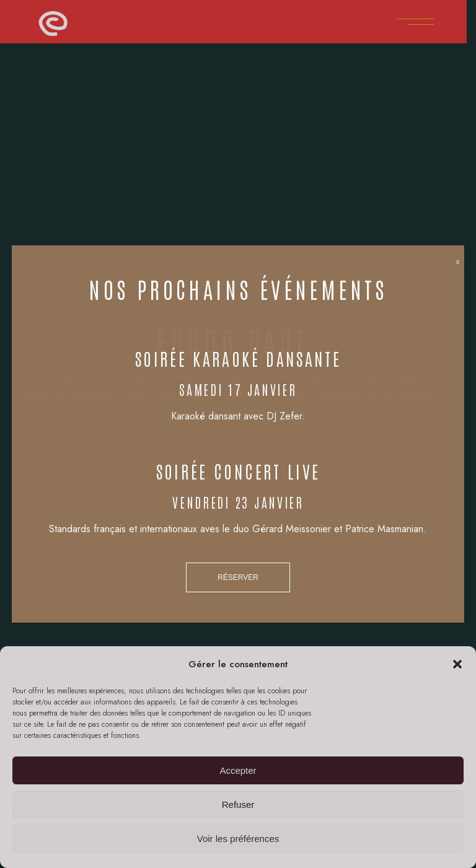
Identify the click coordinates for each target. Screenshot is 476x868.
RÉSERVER (238, 577)
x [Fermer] (458, 261)
